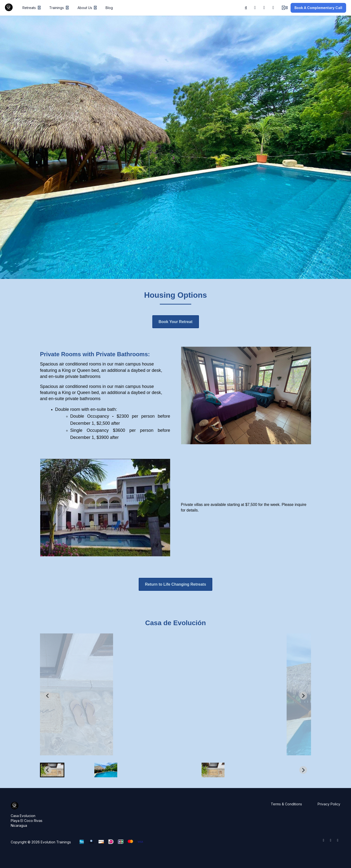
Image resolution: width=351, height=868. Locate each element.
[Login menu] (285, 8)
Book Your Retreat (176, 322)
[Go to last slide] (48, 696)
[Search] (246, 8)
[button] (52, 770)
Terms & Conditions (286, 804)
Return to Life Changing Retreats (176, 584)
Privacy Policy (329, 804)
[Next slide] (303, 696)
